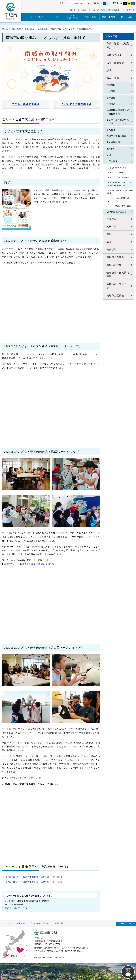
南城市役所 (49, 933)
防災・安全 (127, 17)
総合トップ (75, 10)
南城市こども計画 (115, 173)
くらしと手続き (36, 17)
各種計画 (111, 104)
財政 (109, 70)
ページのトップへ (127, 924)
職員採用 (111, 250)
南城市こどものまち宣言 (118, 177)
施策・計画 (113, 78)
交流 (109, 155)
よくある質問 (99, 10)
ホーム (8, 923)
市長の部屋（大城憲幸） (118, 46)
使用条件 (21, 923)
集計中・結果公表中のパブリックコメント (118, 122)
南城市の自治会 (115, 257)
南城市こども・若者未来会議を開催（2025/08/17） (30, 564)
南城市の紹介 (114, 55)
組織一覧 (86, 10)
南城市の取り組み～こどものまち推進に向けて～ (120, 184)
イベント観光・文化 (72, 17)
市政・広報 (90, 17)
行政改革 (111, 219)
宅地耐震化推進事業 (117, 212)
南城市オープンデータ (118, 286)
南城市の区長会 (115, 296)
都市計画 (111, 98)
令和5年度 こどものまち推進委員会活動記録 (27, 877)
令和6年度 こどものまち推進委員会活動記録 (27, 882)
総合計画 (111, 91)
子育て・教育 (54, 17)
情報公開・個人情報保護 (118, 275)
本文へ (63, 3)
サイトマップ (129, 10)
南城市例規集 (114, 265)
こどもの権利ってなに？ (118, 168)
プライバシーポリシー (40, 923)
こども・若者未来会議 (25, 104)
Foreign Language (77, 3)
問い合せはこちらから (16, 908)
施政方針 (111, 85)
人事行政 (111, 227)
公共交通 (111, 130)
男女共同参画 (113, 142)
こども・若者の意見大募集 (119, 206)
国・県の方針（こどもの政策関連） (120, 192)
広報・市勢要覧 (115, 63)
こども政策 (112, 161)
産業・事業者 (109, 17)
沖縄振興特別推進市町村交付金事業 (118, 112)
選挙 (109, 234)
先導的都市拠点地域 (117, 136)
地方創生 (111, 149)
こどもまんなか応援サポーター (119, 200)
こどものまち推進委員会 (76, 104)
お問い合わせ (114, 10)
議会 (109, 242)
